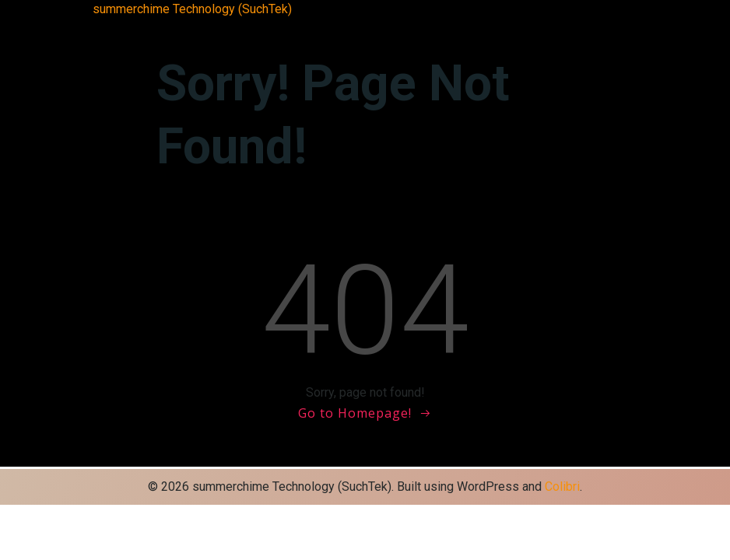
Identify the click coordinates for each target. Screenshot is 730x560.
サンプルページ (456, 28)
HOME (246, 28)
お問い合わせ (300, 28)
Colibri (562, 486)
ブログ (518, 28)
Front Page (198, 28)
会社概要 (562, 28)
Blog (156, 28)
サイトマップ (375, 28)
